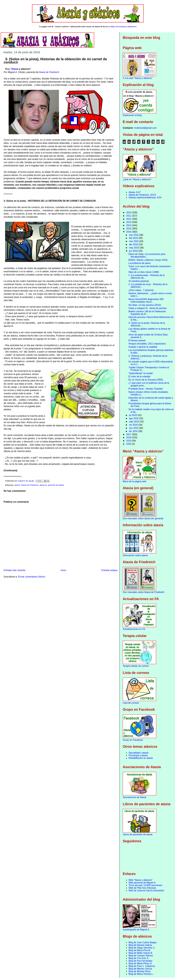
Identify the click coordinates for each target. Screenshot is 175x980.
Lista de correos (131, 703)
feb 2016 (134, 238)
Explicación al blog (132, 115)
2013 (129, 222)
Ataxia (15, 69)
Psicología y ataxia (138, 755)
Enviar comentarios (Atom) (32, 577)
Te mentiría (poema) (139, 281)
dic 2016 (134, 431)
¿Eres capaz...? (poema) (141, 290)
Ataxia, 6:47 (135, 192)
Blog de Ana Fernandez (140, 961)
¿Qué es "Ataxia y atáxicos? (137, 179)
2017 (129, 434)
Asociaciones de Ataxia (134, 797)
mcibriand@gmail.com (145, 128)
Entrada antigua (110, 570)
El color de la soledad (139, 376)
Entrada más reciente (14, 570)
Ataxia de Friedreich (49, 72)
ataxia (17, 485)
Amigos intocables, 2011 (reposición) (147, 344)
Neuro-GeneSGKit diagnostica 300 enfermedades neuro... (146, 300)
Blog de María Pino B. (140, 950)
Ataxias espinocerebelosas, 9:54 (145, 197)
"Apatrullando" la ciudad (140, 373)
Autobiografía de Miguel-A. (136, 930)
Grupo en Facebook (133, 740)
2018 (129, 437)
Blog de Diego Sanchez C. (142, 948)
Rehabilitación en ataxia (141, 758)
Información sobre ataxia (135, 555)
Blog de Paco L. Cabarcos (142, 966)
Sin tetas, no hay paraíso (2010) (145, 305)
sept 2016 (134, 422)
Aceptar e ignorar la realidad (143, 347)
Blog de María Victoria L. (141, 974)
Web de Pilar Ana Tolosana (142, 888)
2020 (129, 444)
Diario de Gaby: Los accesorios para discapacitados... (147, 255)
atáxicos (43, 485)
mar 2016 (134, 241)
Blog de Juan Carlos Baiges (143, 942)
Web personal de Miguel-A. (142, 883)
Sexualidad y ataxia (138, 753)
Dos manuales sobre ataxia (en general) (143, 518)
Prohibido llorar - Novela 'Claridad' (146, 389)
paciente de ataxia (56, 485)
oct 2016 (134, 425)
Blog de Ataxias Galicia (140, 945)
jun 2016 (134, 251)
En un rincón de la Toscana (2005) (146, 380)
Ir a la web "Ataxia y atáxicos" (138, 78)
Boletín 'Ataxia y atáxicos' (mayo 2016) (148, 260)
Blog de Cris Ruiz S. (139, 958)
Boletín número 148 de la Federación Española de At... (147, 313)
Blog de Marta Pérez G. (140, 963)
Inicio (63, 570)
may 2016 (134, 248)
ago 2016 (134, 418)
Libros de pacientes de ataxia (137, 834)
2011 (129, 216)
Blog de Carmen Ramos (141, 956)
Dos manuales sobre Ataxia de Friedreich (143, 592)
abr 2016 (134, 244)
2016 (129, 232)
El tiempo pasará (137, 340)
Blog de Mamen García (140, 969)
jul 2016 (133, 415)
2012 (129, 219)
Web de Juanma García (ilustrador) (146, 890)
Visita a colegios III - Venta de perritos (147, 308)
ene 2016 (134, 235)
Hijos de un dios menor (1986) (144, 272)
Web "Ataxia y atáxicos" (140, 880)
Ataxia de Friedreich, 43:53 (142, 195)
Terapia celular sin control (136, 666)
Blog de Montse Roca (139, 971)
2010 (129, 213)
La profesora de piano (139, 263)
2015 (129, 229)
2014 (129, 225)
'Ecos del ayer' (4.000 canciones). (146, 885)
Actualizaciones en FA (134, 629)
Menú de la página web (134, 481)
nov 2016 (134, 428)
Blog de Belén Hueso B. (141, 953)
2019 (129, 441)
